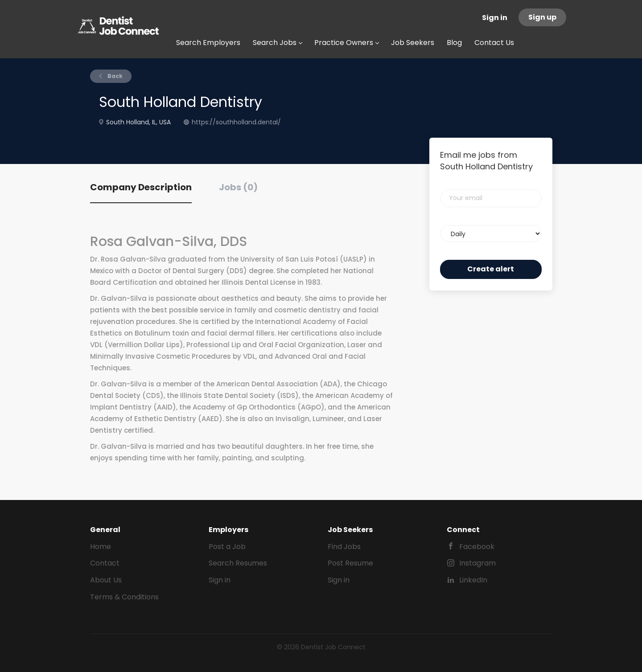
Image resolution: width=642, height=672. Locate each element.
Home (101, 547)
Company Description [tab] (141, 187)
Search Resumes (238, 563)
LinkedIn (473, 580)
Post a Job (227, 547)
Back (114, 76)
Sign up (542, 17)
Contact (105, 563)
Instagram (477, 563)
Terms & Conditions (124, 597)
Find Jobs (344, 547)
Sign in (495, 18)
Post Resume (350, 563)
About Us (106, 580)
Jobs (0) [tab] (238, 187)
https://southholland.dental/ (236, 122)
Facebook (477, 547)
